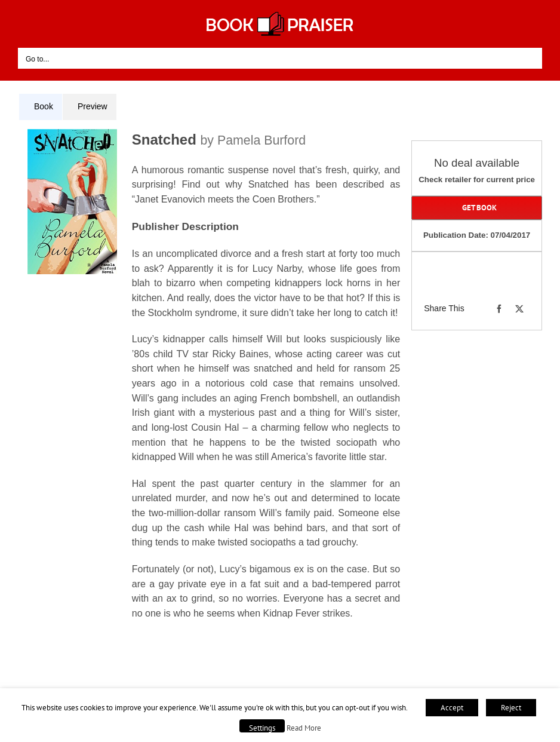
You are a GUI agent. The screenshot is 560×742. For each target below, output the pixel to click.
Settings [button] (262, 728)
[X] (519, 309)
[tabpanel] (214, 387)
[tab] (41, 107)
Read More (304, 728)
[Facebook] (499, 309)
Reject (511, 708)
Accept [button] (452, 708)
